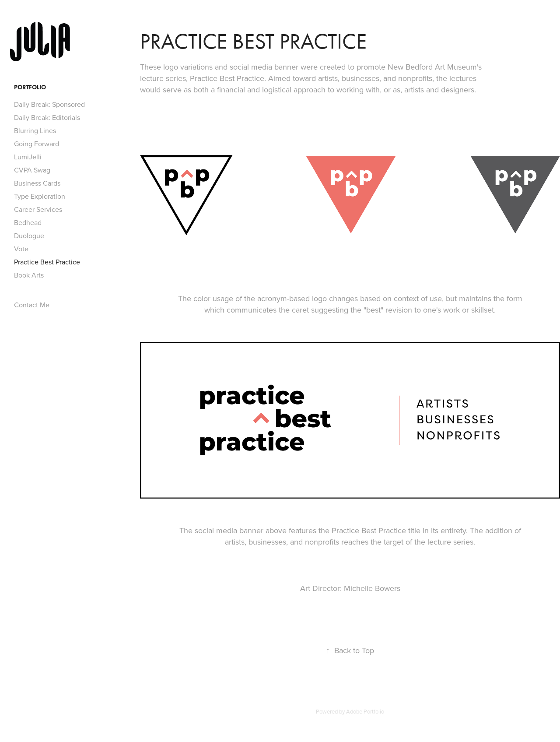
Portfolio (30, 87)
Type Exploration (40, 196)
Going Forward (37, 144)
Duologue (29, 236)
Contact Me (32, 305)
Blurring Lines (35, 130)
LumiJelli (28, 157)
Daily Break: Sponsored (49, 104)
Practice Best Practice (47, 262)
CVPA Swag (32, 170)
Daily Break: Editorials (47, 117)
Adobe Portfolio (365, 711)
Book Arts (29, 275)
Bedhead (28, 222)
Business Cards (37, 183)
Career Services (38, 209)
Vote (21, 249)
